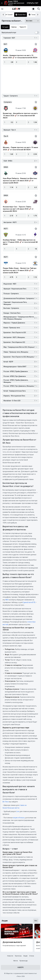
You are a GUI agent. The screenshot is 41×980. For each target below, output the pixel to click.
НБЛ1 (6, 229)
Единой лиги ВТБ (29, 602)
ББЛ (5, 44)
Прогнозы (18, 956)
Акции (25, 956)
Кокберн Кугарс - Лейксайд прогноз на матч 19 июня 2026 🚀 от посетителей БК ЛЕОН (20, 242)
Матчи (16, 961)
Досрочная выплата (12, 942)
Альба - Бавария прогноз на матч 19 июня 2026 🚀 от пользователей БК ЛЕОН (20, 57)
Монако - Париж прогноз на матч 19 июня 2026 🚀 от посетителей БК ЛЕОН (20, 149)
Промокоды (24, 961)
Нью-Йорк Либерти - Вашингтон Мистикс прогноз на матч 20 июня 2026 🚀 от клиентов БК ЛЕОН (20, 181)
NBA (7, 600)
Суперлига (8, 102)
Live (18, 811)
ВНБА (6, 167)
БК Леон (6, 802)
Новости (10, 956)
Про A (6, 136)
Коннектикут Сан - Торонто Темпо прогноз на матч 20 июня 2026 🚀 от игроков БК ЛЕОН (18, 209)
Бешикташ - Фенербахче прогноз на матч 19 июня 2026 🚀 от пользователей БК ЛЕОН (20, 116)
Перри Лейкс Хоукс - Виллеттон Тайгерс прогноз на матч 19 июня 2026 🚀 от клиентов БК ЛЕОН (20, 270)
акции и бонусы (19, 818)
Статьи (32, 956)
